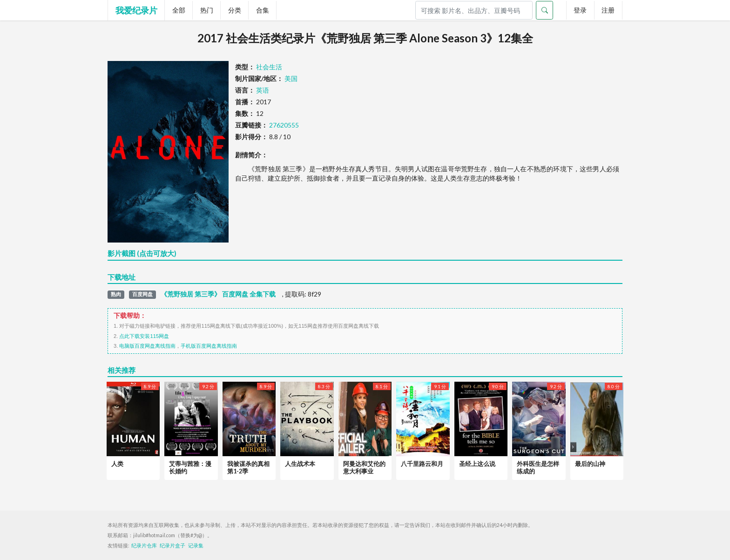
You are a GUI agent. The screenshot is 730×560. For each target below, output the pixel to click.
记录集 (196, 546)
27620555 (284, 125)
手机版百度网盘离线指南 (209, 346)
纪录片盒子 (172, 546)
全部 (179, 10)
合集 (263, 10)
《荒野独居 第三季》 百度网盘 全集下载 (218, 294)
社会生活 (269, 67)
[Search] (474, 10)
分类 (235, 10)
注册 (608, 10)
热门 (207, 10)
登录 (580, 10)
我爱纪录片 (136, 10)
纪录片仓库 (144, 546)
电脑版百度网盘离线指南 (147, 346)
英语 (263, 90)
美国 (291, 78)
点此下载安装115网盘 (144, 336)
